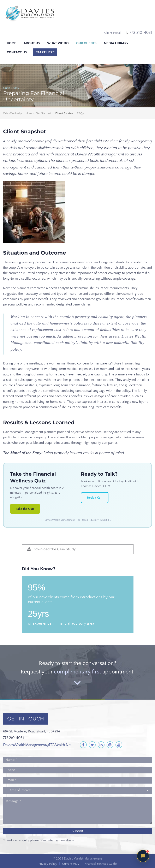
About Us (32, 43)
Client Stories (64, 113)
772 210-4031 (13, 738)
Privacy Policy (48, 864)
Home (11, 43)
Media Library (116, 43)
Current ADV (71, 864)
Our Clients (86, 43)
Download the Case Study (54, 549)
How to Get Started (38, 113)
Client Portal (112, 33)
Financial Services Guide (101, 864)
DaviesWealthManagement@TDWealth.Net (37, 745)
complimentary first (77, 672)
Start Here (45, 52)
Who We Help (12, 113)
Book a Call (95, 498)
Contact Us (17, 52)
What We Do (58, 43)
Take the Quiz (25, 509)
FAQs (80, 113)
